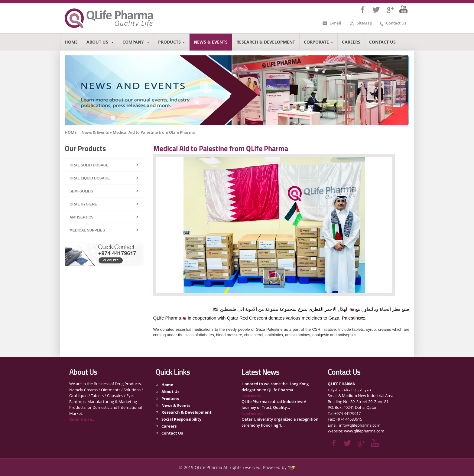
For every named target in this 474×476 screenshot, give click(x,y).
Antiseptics (81, 217)
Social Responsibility (181, 419)
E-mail (335, 23)
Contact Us (396, 23)
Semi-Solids (81, 191)
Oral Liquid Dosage (90, 178)
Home (71, 42)
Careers (351, 42)
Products (172, 42)
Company (136, 42)
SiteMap (364, 23)
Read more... (82, 419)
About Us (100, 42)
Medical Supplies (87, 230)
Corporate (318, 42)
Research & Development (266, 42)
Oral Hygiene (83, 204)
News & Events (211, 42)
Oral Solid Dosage (89, 165)
